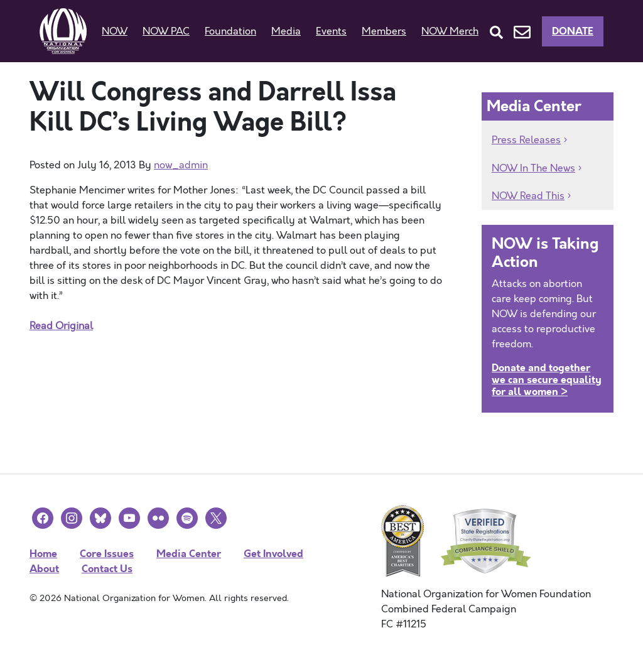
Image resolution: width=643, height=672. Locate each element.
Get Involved (273, 554)
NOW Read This (528, 196)
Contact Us (107, 569)
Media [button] (286, 31)
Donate (573, 31)
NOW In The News (533, 168)
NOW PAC (166, 31)
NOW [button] (115, 31)
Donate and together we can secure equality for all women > (547, 380)
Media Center (189, 554)
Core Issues (107, 554)
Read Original (61, 326)
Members (384, 31)
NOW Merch (450, 31)
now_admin (181, 165)
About (44, 569)
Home (43, 554)
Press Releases (526, 140)
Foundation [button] (230, 31)
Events (331, 31)
